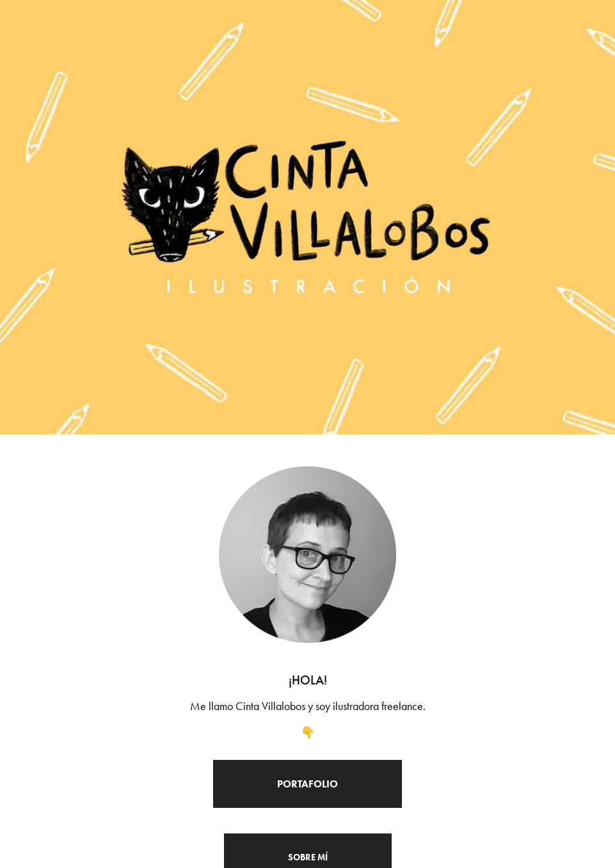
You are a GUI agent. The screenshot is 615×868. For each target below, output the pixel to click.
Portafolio (307, 784)
